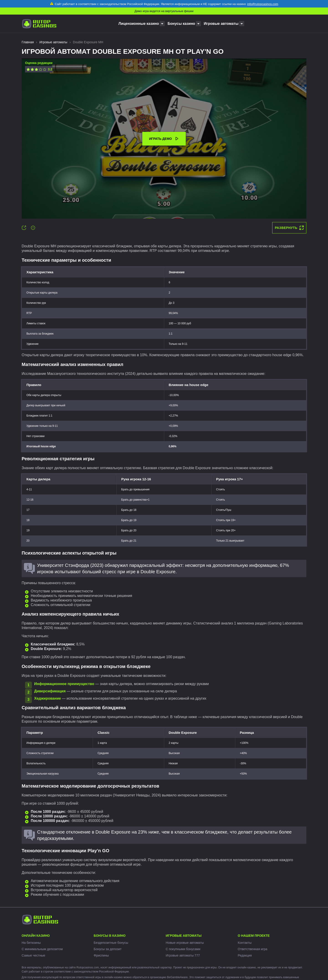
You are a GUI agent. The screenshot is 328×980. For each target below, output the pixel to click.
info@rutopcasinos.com (263, 4)
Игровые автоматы (221, 24)
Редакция (245, 955)
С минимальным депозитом (42, 949)
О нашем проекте (254, 936)
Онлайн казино (36, 936)
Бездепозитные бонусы (111, 943)
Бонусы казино (181, 24)
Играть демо (164, 139)
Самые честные (33, 955)
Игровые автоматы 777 (183, 955)
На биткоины (31, 943)
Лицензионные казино (139, 24)
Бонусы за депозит (108, 949)
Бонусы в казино (110, 936)
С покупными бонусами (183, 949)
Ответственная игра (253, 949)
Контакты (245, 943)
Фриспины (101, 955)
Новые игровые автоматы (185, 943)
